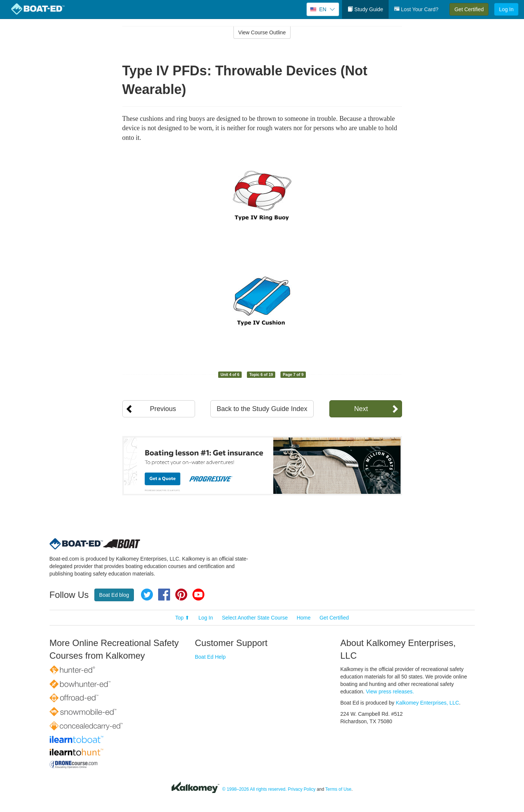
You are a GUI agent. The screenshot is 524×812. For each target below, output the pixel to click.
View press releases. (390, 692)
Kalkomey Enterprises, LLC (427, 703)
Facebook (164, 595)
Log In (506, 9)
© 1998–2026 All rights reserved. (255, 789)
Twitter (147, 595)
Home (303, 618)
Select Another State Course (255, 618)
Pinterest (181, 595)
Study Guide (365, 9)
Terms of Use (338, 789)
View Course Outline (262, 32)
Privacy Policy (302, 789)
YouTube (198, 595)
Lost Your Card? (416, 9)
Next (361, 409)
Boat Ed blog (114, 595)
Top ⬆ (182, 618)
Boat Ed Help (211, 657)
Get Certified (469, 9)
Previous (163, 409)
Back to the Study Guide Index (262, 409)
